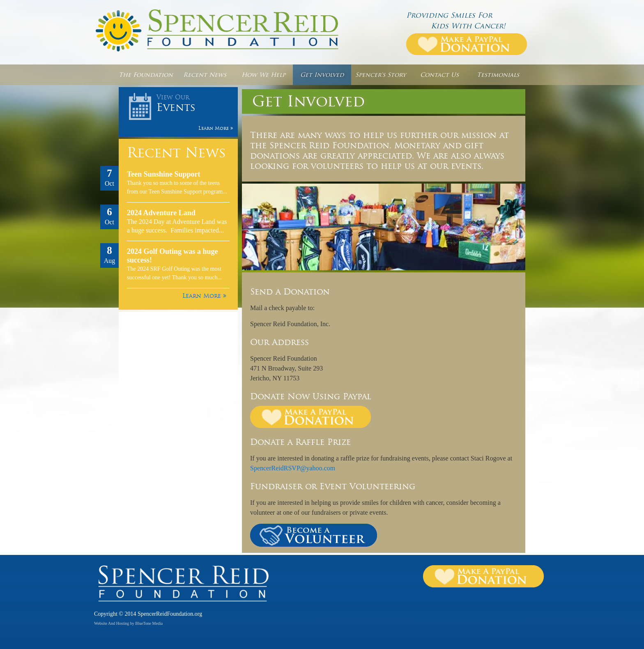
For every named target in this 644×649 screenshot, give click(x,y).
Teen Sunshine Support (163, 174)
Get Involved (322, 75)
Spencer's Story (381, 75)
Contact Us (439, 75)
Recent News (205, 75)
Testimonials (498, 75)
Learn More (204, 296)
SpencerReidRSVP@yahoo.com (293, 468)
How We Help (263, 75)
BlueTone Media (149, 623)
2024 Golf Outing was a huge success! (172, 256)
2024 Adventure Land (161, 213)
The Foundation (146, 75)
